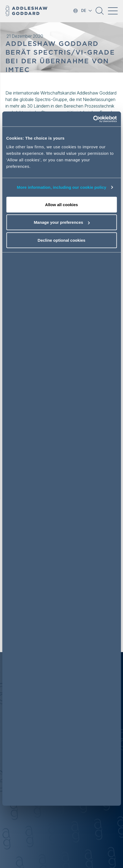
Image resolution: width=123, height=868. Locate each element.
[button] (100, 13)
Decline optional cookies (62, 240)
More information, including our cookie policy (62, 187)
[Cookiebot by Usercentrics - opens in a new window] (93, 119)
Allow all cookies (61, 204)
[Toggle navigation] (113, 11)
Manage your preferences (62, 222)
